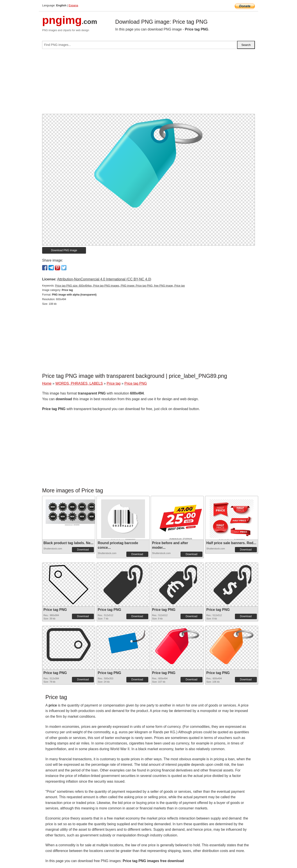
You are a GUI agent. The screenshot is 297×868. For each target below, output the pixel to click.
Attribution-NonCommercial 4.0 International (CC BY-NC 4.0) (104, 279)
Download (83, 550)
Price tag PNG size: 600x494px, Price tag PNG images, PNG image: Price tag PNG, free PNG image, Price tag (120, 286)
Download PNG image (64, 250)
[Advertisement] (148, 83)
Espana (73, 5)
